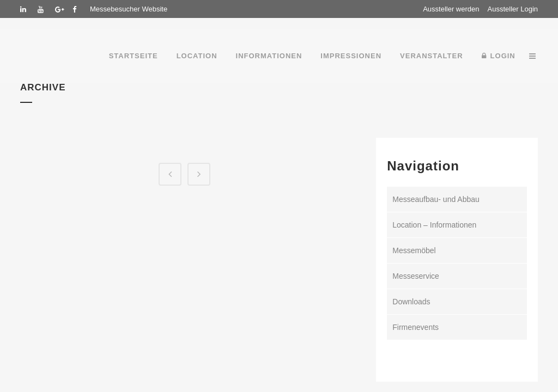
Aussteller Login (513, 9)
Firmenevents (416, 327)
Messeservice (416, 276)
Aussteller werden (451, 9)
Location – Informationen (434, 225)
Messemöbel (414, 250)
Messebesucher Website (129, 9)
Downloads (411, 302)
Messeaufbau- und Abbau (436, 199)
